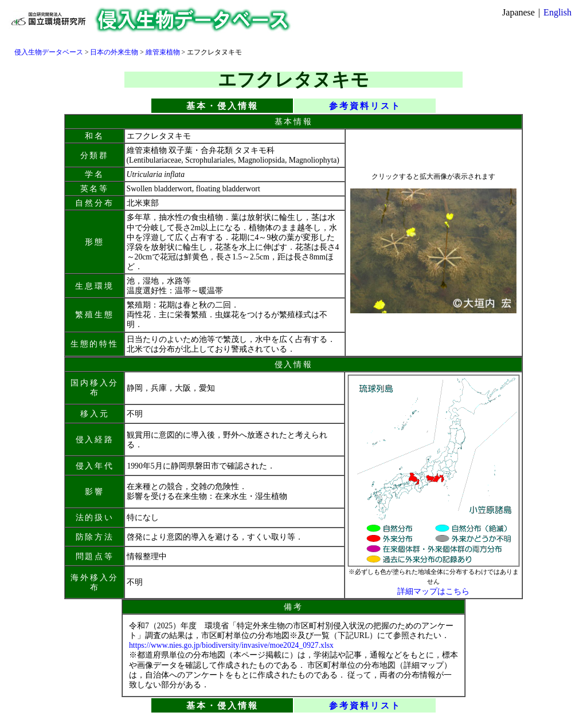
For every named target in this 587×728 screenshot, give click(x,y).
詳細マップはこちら (433, 591)
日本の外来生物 (114, 52)
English (557, 12)
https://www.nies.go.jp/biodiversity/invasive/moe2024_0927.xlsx (231, 645)
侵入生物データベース (49, 52)
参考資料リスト (365, 106)
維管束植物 (163, 52)
